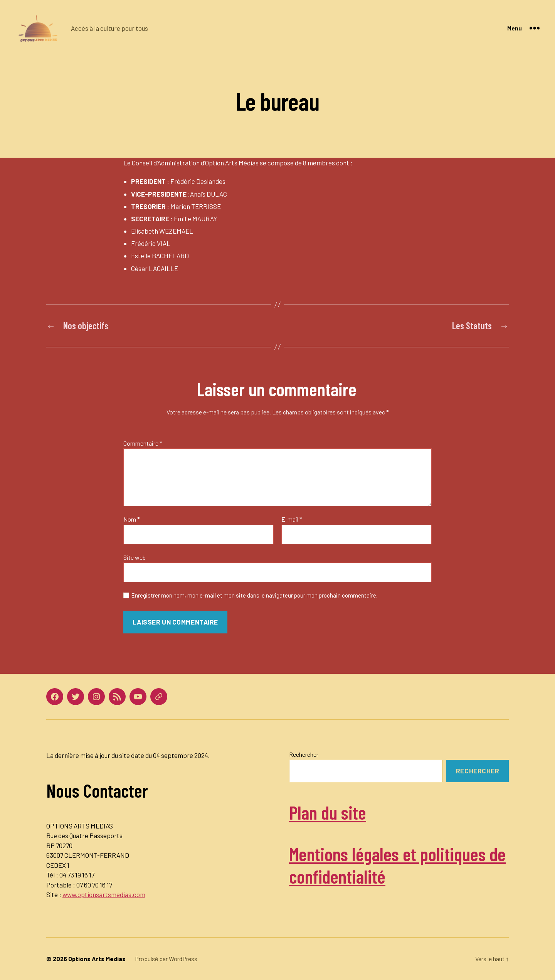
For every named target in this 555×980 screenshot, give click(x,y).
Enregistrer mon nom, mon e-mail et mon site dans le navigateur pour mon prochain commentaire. (254, 595)
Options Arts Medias (97, 959)
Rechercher (304, 754)
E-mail (292, 519)
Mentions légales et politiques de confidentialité (397, 865)
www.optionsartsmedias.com (104, 894)
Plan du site (328, 812)
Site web (135, 557)
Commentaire (143, 443)
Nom (132, 519)
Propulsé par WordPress (166, 959)
